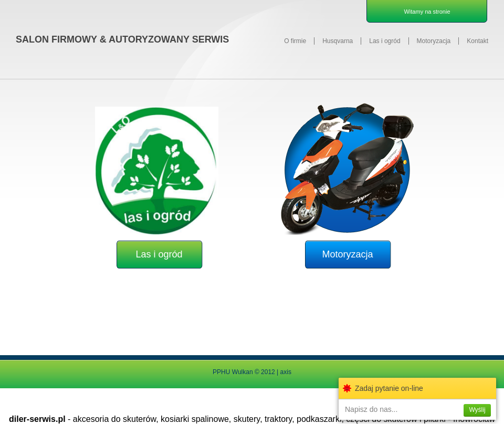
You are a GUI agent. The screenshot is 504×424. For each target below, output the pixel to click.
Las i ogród (385, 41)
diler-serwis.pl (37, 419)
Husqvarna (338, 41)
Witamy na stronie (427, 12)
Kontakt (477, 41)
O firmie (295, 41)
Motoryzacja (434, 41)
